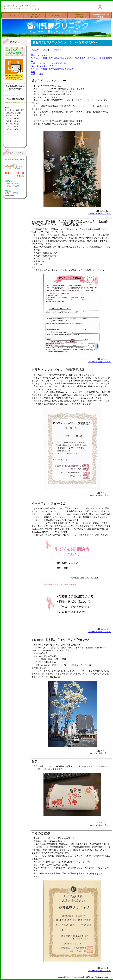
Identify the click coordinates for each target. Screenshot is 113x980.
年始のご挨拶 (37, 74)
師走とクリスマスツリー (42, 55)
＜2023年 (35, 50)
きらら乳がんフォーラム (42, 66)
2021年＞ (58, 50)
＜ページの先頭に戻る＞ (99, 214)
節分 (33, 72)
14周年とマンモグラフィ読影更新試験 (48, 63)
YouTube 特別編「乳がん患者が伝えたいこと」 (53, 69)
